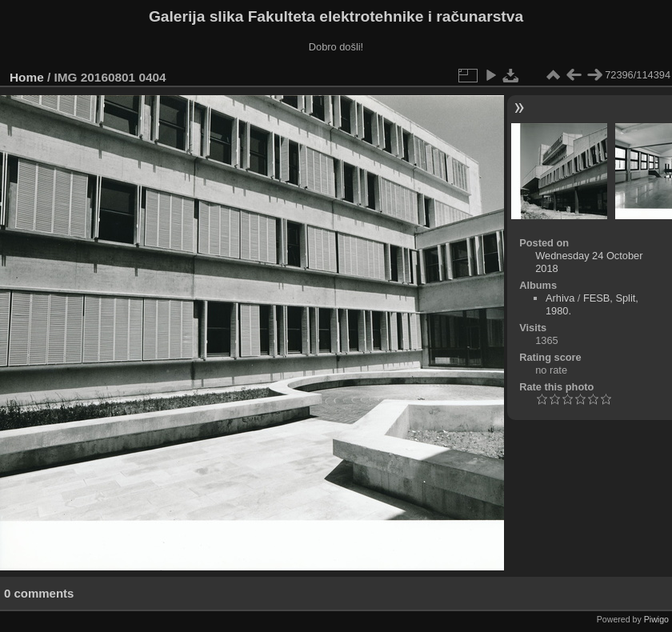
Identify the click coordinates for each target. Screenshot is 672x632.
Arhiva (560, 298)
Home (27, 77)
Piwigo (656, 619)
